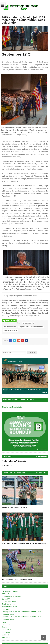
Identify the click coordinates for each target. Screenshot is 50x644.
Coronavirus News (9, 601)
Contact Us (6, 599)
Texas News (6, 630)
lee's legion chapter (10, 331)
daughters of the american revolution (31, 327)
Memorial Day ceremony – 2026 (15, 507)
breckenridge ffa (28, 323)
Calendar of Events (14, 461)
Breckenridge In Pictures (11, 596)
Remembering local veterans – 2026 (17, 579)
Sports (4, 627)
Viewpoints (6, 637)
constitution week (10, 327)
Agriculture (6, 632)
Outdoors (5, 635)
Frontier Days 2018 (9, 607)
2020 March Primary (10, 591)
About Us (5, 594)
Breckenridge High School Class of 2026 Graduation (24, 543)
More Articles (41, 457)
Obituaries (6, 625)
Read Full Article (8, 466)
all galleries (42, 473)
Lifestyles (5, 609)
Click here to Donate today (12, 407)
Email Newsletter (8, 604)
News (4, 622)
